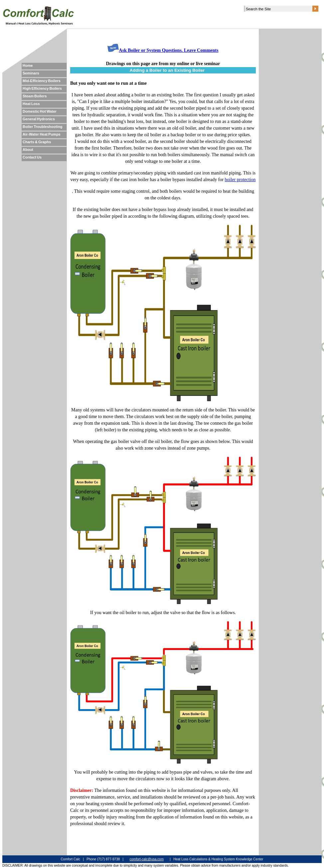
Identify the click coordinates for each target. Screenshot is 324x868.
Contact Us (32, 157)
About (28, 150)
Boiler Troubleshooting (42, 127)
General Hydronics (39, 119)
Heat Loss (31, 104)
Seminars (31, 73)
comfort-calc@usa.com (147, 859)
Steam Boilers (35, 96)
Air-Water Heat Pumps (42, 134)
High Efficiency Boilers (42, 88)
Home (28, 65)
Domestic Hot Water (40, 111)
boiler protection (240, 180)
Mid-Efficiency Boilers (42, 81)
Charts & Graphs (37, 142)
